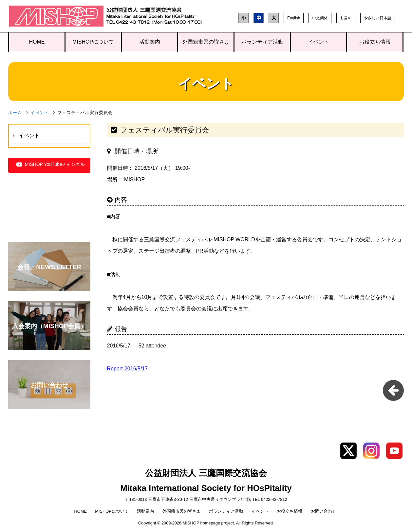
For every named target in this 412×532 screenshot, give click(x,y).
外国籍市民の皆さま (206, 42)
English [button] (294, 18)
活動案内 (150, 42)
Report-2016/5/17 (128, 369)
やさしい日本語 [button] (378, 18)
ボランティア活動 (262, 42)
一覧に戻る (393, 390)
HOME (37, 42)
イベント (319, 42)
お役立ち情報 (375, 42)
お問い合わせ (324, 511)
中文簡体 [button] (320, 18)
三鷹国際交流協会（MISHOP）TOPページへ (56, 18)
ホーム (15, 113)
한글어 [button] (346, 18)
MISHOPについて (93, 42)
